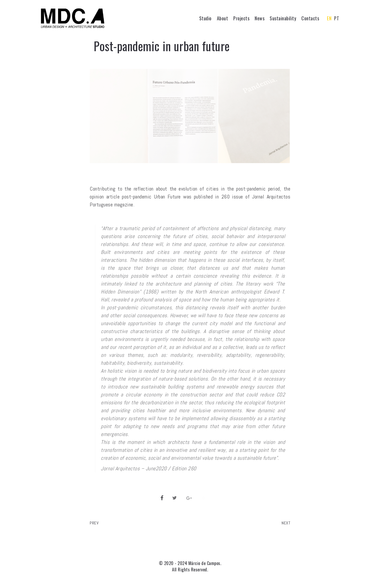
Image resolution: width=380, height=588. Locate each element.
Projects (241, 18)
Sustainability (283, 18)
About (223, 18)
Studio (205, 18)
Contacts (310, 18)
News (260, 18)
